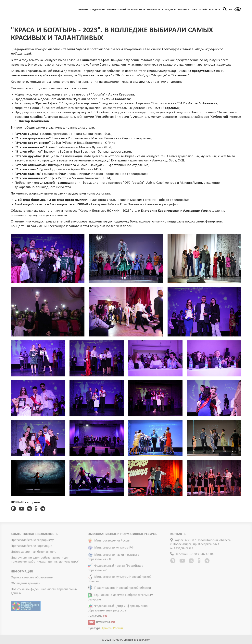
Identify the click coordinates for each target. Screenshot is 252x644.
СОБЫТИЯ (83, 10)
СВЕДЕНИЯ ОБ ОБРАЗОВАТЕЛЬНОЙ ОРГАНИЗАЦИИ (118, 10)
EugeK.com (144, 640)
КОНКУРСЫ (184, 10)
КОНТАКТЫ (215, 10)
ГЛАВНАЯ (31, 9)
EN (231, 10)
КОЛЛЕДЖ (169, 10)
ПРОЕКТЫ (154, 10)
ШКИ (195, 10)
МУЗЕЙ (203, 10)
